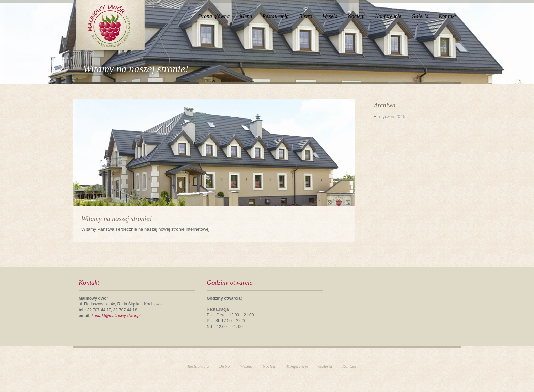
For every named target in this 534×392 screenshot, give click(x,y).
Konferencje (388, 16)
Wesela (330, 16)
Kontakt (447, 16)
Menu (246, 16)
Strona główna (214, 16)
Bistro (306, 16)
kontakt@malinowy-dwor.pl (116, 316)
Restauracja (276, 16)
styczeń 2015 (392, 117)
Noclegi (356, 16)
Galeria (420, 16)
